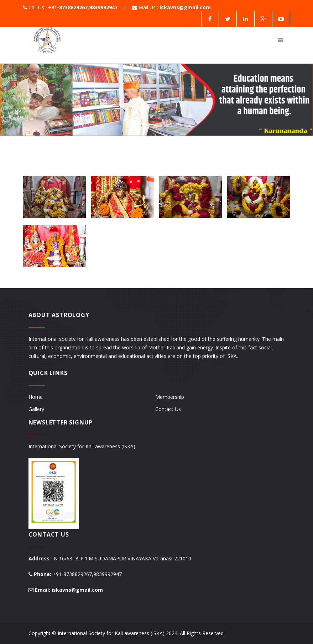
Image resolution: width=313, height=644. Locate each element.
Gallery (36, 409)
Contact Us (168, 409)
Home (36, 397)
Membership (170, 397)
